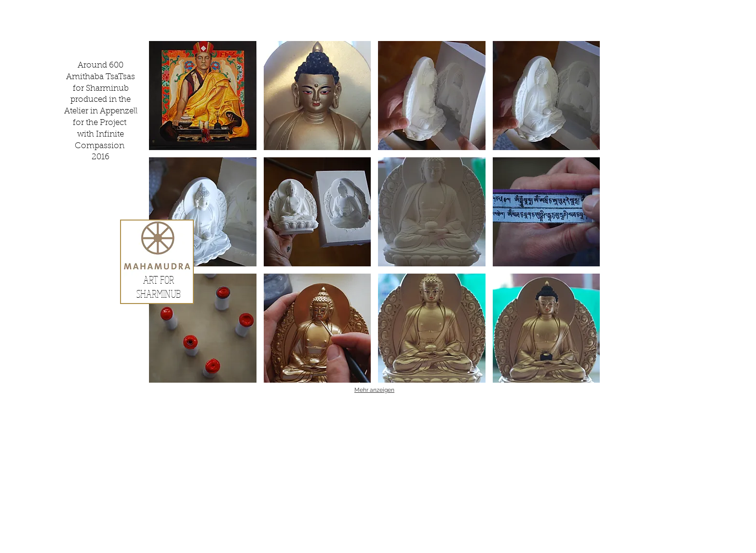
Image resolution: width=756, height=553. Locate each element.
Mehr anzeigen (374, 390)
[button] (203, 96)
